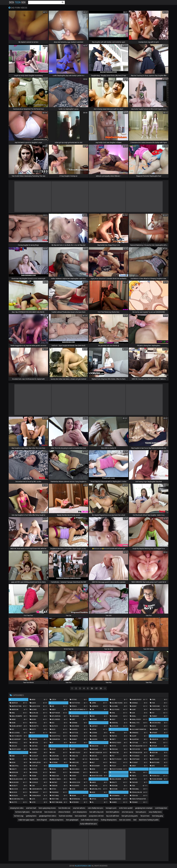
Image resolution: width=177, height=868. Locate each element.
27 (96, 688)
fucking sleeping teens (109, 820)
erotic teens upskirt (126, 808)
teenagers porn (111, 808)
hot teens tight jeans (22, 812)
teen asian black (81, 816)
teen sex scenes (125, 820)
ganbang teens (31, 816)
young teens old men (96, 816)
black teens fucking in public (149, 820)
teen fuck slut (37, 812)
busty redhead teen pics (89, 824)
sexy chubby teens (155, 812)
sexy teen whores (79, 808)
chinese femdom (64, 812)
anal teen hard (31, 808)
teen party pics (141, 812)
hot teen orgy (19, 816)
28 (101, 688)
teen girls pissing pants (130, 816)
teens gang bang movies (47, 808)
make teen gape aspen (26, 820)
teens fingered (42, 820)
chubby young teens (56, 820)
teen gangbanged (72, 820)
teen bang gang (158, 816)
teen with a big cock (96, 812)
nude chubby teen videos (90, 820)
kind (135, 820)
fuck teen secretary (66, 816)
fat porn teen (145, 816)
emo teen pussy (128, 812)
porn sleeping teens (80, 812)
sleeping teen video (17, 808)
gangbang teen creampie (144, 808)
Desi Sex (17, 2)
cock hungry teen (161, 808)
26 (92, 688)
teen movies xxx (50, 812)
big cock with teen (113, 816)
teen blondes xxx (64, 808)
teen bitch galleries (113, 812)
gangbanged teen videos (48, 816)
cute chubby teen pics (96, 808)
